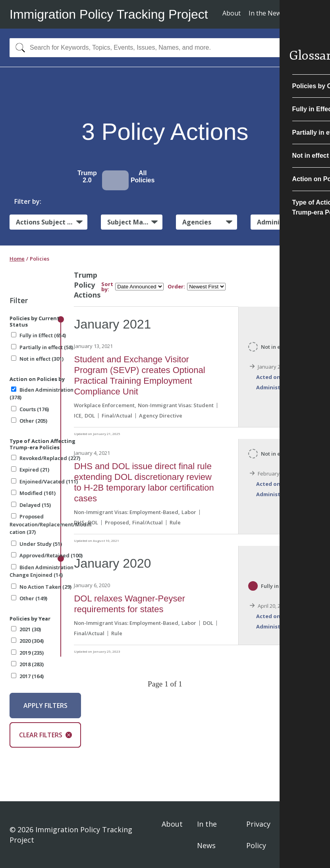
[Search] (18, 48)
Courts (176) (30, 409)
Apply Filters (45, 706)
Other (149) (29, 598)
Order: (176, 287)
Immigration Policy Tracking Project (109, 14)
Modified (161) (33, 493)
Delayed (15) (31, 505)
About (232, 13)
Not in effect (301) (37, 359)
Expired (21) (30, 470)
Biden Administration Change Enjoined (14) (41, 571)
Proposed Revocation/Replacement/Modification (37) (50, 524)
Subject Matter (132, 222)
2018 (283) (27, 664)
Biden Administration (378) (41, 394)
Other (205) (29, 421)
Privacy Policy (258, 835)
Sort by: (107, 287)
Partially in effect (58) (42, 347)
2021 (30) (26, 629)
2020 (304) (27, 641)
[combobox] (165, 48)
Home (17, 259)
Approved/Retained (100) (47, 555)
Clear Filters (45, 735)
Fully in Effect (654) (39, 335)
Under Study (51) (37, 544)
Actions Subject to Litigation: (52, 222)
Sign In (308, 835)
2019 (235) (27, 653)
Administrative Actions (289, 222)
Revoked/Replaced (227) (46, 458)
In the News (266, 13)
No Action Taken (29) (41, 587)
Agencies (197, 222)
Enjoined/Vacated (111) (44, 481)
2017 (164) (27, 676)
